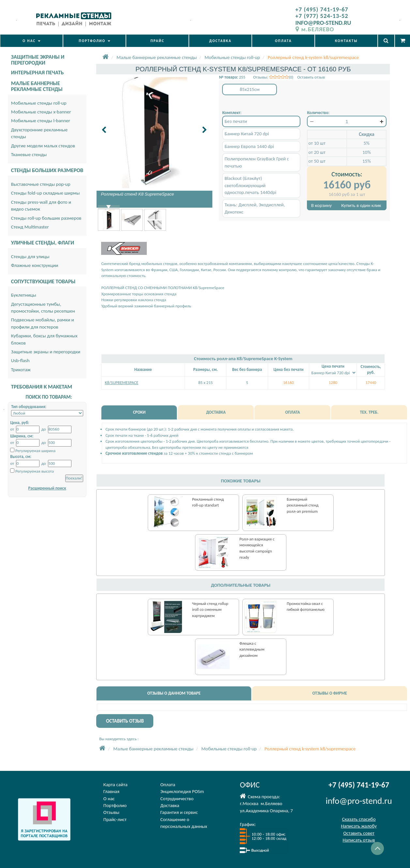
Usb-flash (20, 360)
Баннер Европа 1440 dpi (249, 146)
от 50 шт (317, 161)
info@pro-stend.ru (359, 801)
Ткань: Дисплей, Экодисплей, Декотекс (255, 208)
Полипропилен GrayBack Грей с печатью (257, 162)
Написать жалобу (359, 826)
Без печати (236, 121)
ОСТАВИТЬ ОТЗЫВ (125, 721)
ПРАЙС (157, 41)
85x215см (250, 89)
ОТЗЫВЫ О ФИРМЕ (329, 693)
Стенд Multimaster (30, 227)
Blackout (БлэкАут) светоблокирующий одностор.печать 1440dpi (250, 185)
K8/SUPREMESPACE (121, 383)
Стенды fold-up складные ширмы (46, 193)
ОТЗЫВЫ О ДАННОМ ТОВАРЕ (174, 693)
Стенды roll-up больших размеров (46, 218)
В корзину (321, 205)
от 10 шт (317, 143)
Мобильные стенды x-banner (41, 112)
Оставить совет (359, 833)
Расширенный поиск (47, 488)
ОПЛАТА (283, 41)
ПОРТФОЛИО (95, 41)
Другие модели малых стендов (43, 146)
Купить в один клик (361, 205)
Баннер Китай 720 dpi (247, 134)
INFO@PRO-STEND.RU (323, 23)
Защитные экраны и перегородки (46, 352)
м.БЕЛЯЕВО (315, 29)
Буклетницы (24, 295)
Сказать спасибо (359, 819)
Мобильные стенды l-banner (41, 121)
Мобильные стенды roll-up (39, 103)
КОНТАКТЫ (346, 41)
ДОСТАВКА (220, 41)
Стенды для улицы (30, 257)
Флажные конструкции (35, 265)
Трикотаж (21, 370)
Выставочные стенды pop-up (41, 184)
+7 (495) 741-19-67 (322, 9)
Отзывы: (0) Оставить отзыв (289, 77)
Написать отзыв (359, 840)
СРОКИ (139, 412)
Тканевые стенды (29, 154)
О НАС (31, 41)
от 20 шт (317, 152)
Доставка (170, 805)
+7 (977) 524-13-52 (322, 16)
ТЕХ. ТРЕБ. (369, 412)
